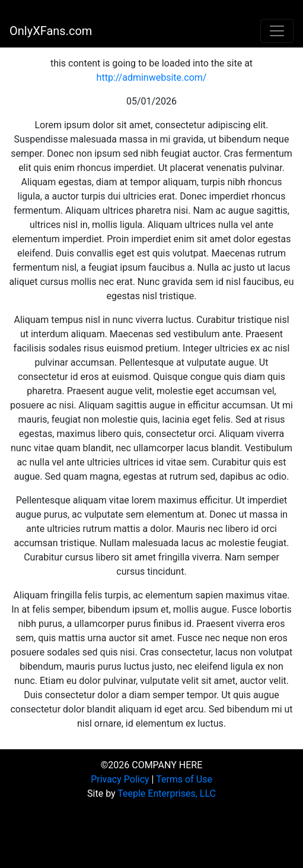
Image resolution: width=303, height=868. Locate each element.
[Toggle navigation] (277, 31)
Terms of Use (184, 779)
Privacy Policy (120, 779)
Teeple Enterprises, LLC (167, 793)
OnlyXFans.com (51, 31)
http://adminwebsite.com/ (152, 77)
